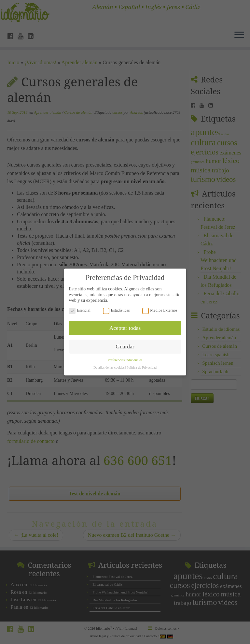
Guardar (125, 343)
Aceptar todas (125, 325)
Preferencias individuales (125, 357)
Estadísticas (116, 307)
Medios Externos (160, 307)
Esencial (80, 307)
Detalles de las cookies (109, 365)
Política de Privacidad (142, 365)
